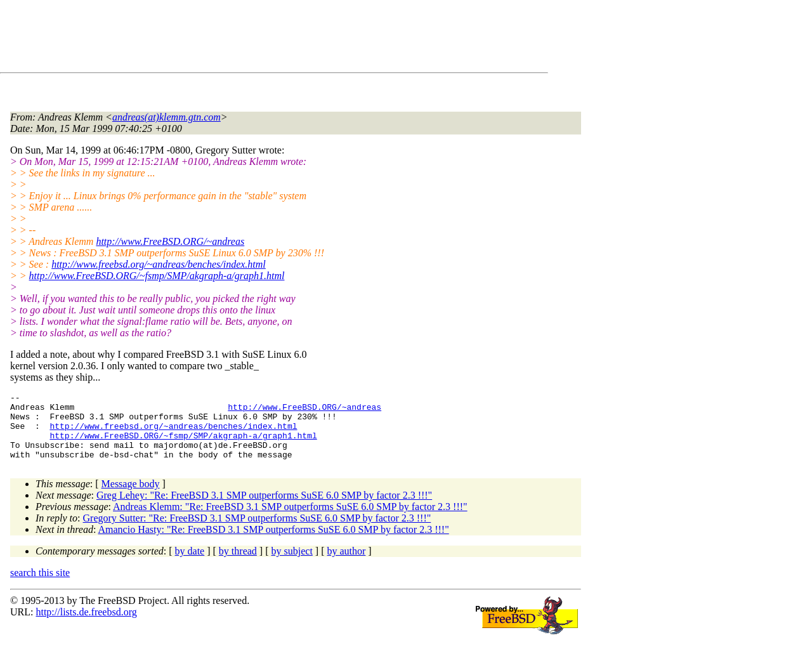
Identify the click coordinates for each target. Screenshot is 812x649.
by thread (238, 564)
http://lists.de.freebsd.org (86, 625)
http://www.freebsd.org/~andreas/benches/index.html (159, 264)
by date (190, 564)
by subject (292, 564)
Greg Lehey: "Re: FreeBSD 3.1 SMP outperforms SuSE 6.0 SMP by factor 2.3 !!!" (264, 508)
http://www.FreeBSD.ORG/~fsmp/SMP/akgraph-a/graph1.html (157, 276)
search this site (40, 586)
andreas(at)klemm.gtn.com (167, 117)
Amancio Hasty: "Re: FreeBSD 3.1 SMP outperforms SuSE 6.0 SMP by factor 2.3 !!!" (274, 543)
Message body (131, 497)
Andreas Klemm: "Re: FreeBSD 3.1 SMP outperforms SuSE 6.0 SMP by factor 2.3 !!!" (290, 520)
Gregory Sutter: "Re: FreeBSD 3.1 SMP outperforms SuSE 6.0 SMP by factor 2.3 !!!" (257, 531)
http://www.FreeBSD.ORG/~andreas (170, 241)
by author (346, 564)
